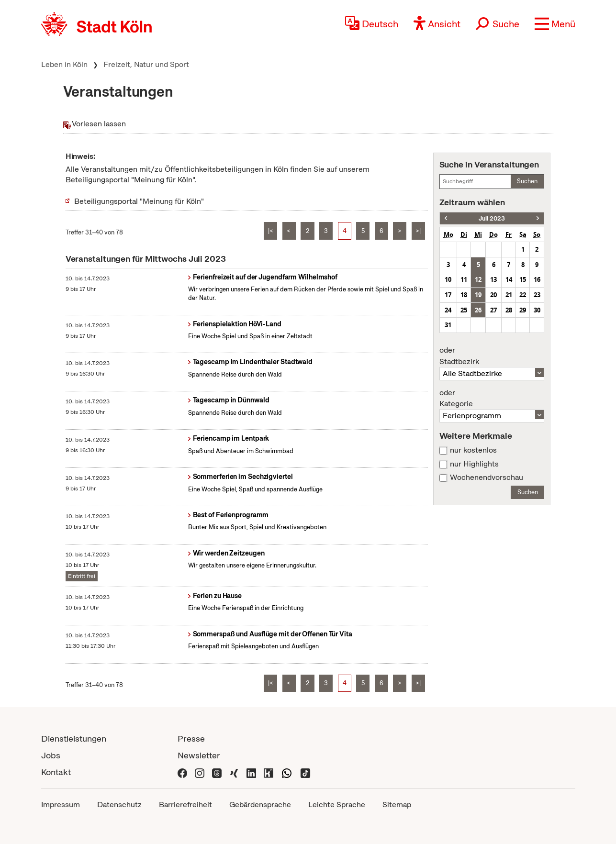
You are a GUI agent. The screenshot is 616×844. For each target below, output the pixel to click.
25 (464, 310)
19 (478, 295)
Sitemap (397, 805)
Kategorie (492, 399)
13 (493, 279)
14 (509, 279)
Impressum (61, 805)
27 (493, 310)
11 (464, 279)
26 (478, 310)
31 (448, 325)
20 (493, 295)
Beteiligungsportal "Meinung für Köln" (139, 201)
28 (509, 310)
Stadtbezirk (492, 356)
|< (271, 231)
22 (523, 295)
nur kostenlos (473, 450)
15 (523, 279)
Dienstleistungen (74, 738)
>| (418, 231)
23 (537, 295)
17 (448, 295)
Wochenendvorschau (487, 478)
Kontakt (56, 772)
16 (537, 279)
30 (537, 310)
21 (509, 295)
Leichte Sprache (337, 805)
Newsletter (199, 755)
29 (523, 310)
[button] (555, 24)
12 (478, 279)
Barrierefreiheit (185, 805)
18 (464, 295)
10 (448, 279)
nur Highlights (474, 464)
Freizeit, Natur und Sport (146, 64)
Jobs (51, 755)
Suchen (527, 181)
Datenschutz (119, 805)
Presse (191, 738)
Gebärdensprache (260, 805)
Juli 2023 (492, 218)
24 (448, 310)
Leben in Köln (64, 64)
